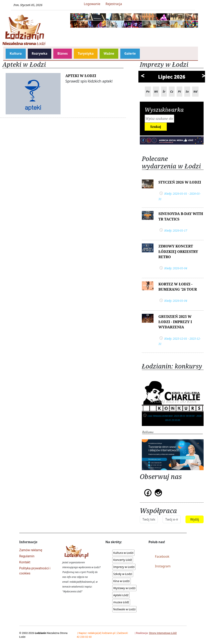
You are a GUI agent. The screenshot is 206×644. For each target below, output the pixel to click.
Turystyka (86, 53)
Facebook (162, 556)
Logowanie (92, 4)
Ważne (109, 53)
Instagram (163, 566)
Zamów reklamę (31, 550)
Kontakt (25, 562)
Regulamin (27, 556)
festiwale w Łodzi (124, 609)
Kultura (16, 53)
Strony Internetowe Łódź (163, 633)
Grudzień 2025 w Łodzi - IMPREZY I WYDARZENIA (175, 322)
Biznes (62, 53)
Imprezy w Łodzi (124, 567)
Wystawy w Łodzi (124, 588)
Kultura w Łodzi (123, 553)
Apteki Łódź (121, 595)
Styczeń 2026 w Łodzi (180, 182)
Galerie (130, 53)
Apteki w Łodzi (81, 76)
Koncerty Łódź (123, 560)
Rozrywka (40, 53)
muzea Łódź (121, 602)
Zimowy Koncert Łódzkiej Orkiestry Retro (178, 251)
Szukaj (156, 127)
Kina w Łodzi (122, 581)
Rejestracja (114, 4)
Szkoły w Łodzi (123, 574)
